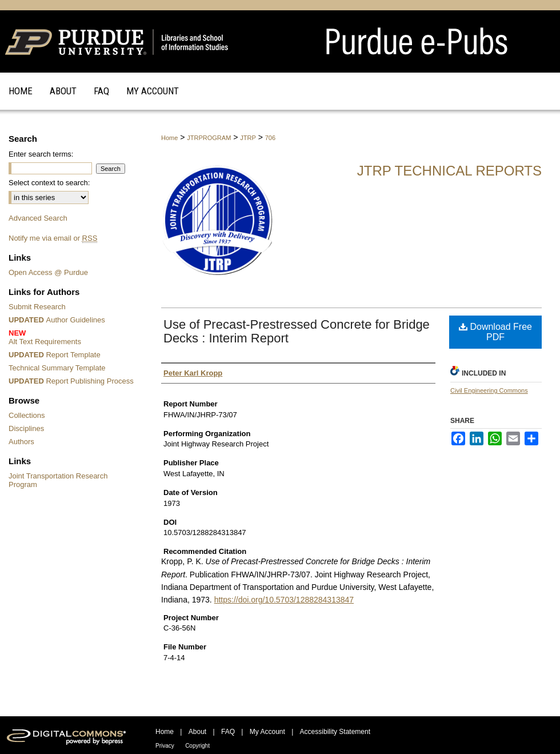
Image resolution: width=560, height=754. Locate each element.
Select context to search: (49, 183)
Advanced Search (38, 218)
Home (169, 138)
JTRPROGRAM (209, 138)
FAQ (228, 732)
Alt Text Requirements (73, 337)
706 (270, 138)
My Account (267, 732)
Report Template (55, 355)
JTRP (248, 138)
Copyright (197, 746)
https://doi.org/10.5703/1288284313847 (284, 600)
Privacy (165, 746)
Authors (21, 442)
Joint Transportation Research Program (58, 480)
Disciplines (26, 428)
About (197, 732)
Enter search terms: (41, 154)
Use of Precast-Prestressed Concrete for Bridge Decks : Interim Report (297, 331)
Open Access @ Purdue (48, 272)
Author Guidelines (57, 320)
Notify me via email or (53, 238)
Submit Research (37, 307)
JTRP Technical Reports (449, 171)
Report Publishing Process (71, 381)
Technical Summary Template (57, 368)
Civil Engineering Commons (489, 390)
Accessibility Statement (335, 732)
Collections (27, 415)
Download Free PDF (495, 332)
